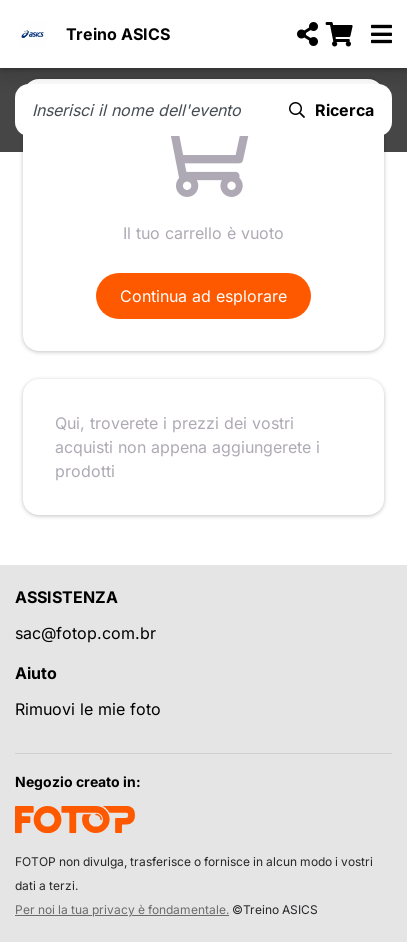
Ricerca (331, 110)
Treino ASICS (118, 34)
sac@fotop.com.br (85, 633)
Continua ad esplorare (203, 296)
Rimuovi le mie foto (88, 709)
